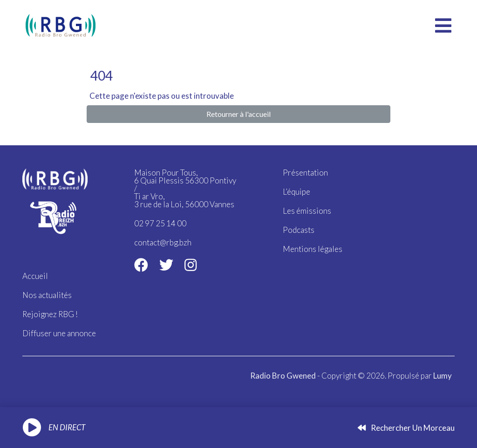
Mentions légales (313, 249)
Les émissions (307, 211)
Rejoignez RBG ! (50, 314)
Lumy (443, 376)
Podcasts (299, 230)
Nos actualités (47, 295)
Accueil (35, 276)
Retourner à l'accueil (238, 114)
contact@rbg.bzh (163, 242)
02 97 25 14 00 (160, 223)
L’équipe (296, 192)
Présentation (305, 173)
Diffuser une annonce (59, 333)
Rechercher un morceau (406, 428)
